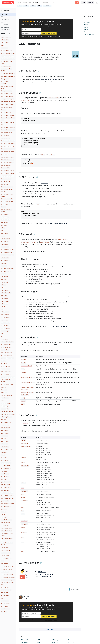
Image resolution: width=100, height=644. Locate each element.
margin (34, 242)
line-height (45, 242)
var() (23, 404)
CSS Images (71, 642)
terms (46, 36)
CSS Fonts (55, 642)
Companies (27, 3)
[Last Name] (36, 30)
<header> (24, 491)
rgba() (23, 401)
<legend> (24, 501)
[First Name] (26, 30)
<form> (23, 483)
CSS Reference (5, 14)
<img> (23, 497)
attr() (23, 360)
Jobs (19, 3)
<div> (38, 204)
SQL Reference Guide (45, 577)
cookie (56, 36)
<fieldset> (25, 466)
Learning (44, 3)
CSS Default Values (6, 30)
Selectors (87, 25)
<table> (24, 532)
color (39, 79)
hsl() (23, 369)
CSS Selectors (5, 20)
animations (53, 79)
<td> (23, 537)
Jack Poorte (26, 596)
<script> (24, 521)
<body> (26, 423)
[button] (20, 6)
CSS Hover (71, 640)
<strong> (24, 524)
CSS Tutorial (42, 572)
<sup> (23, 527)
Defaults (87, 32)
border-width (26, 242)
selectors (45, 183)
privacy (50, 36)
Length (86, 27)
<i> (22, 494)
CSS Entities (4, 25)
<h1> (23, 488)
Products (36, 3)
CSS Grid (39, 642)
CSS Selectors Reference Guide (57, 223)
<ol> (23, 508)
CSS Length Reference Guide (57, 327)
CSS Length (4, 22)
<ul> (23, 552)
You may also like (89, 34)
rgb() (23, 398)
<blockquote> (26, 446)
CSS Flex (39, 640)
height (60, 240)
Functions (87, 29)
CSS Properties (5, 17)
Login (83, 3)
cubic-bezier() (27, 366)
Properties (87, 22)
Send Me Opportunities (49, 33)
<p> (22, 511)
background (45, 79)
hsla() (23, 372)
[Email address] (31, 33)
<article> (25, 443)
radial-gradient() (28, 383)
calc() (23, 363)
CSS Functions (5, 27)
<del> (23, 463)
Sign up (90, 3)
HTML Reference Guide (46, 574)
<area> (23, 440)
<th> (23, 543)
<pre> (23, 514)
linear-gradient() (28, 377)
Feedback (50, 629)
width (65, 240)
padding (52, 155)
